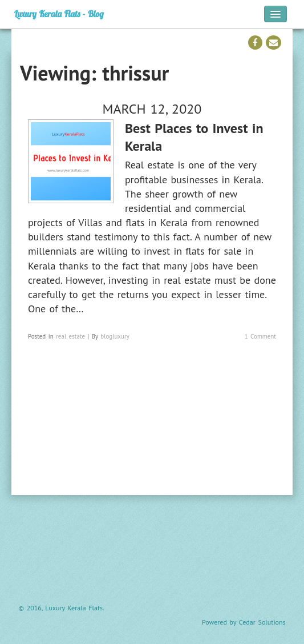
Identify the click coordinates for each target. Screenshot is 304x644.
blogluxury (115, 336)
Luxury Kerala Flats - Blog (59, 14)
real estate (70, 336)
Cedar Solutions (262, 622)
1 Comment (260, 336)
